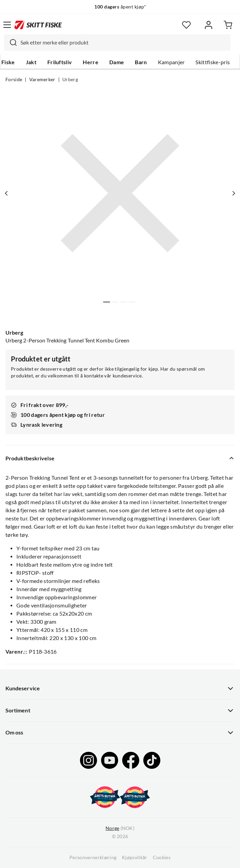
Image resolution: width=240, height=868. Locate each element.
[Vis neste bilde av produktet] (234, 193)
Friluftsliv (60, 62)
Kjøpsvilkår (135, 857)
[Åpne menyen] (7, 25)
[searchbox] (124, 42)
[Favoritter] (186, 25)
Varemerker (42, 79)
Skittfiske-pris (213, 62)
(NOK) (120, 828)
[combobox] (117, 42)
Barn (141, 62)
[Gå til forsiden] (38, 25)
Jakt (31, 62)
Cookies (162, 857)
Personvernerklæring (93, 857)
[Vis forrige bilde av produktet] (6, 193)
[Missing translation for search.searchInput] (11, 42)
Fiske (8, 62)
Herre (91, 62)
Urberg (70, 79)
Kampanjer (171, 62)
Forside (14, 79)
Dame (117, 62)
